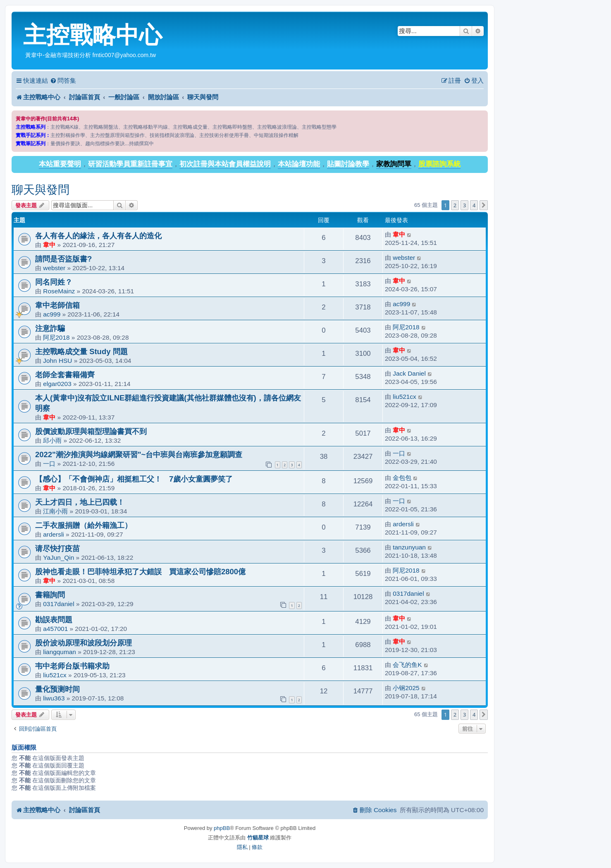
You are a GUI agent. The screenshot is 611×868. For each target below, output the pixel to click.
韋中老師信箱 (57, 305)
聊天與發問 (41, 190)
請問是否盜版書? (63, 259)
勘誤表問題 (54, 620)
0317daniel (58, 604)
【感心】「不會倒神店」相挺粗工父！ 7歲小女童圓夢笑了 (134, 479)
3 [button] (464, 205)
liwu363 (54, 698)
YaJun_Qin (58, 557)
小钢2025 (406, 688)
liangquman (60, 652)
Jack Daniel (409, 373)
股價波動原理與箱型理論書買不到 (91, 431)
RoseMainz (59, 291)
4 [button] (474, 205)
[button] (484, 205)
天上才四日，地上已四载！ (80, 502)
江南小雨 (55, 511)
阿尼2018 (56, 337)
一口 (49, 464)
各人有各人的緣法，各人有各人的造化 (98, 236)
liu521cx (404, 397)
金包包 (402, 478)
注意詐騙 (50, 328)
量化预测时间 (57, 689)
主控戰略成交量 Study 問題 (81, 351)
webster (54, 268)
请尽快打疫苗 (57, 548)
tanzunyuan (409, 547)
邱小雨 (52, 440)
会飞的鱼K (407, 665)
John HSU (57, 361)
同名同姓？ (54, 282)
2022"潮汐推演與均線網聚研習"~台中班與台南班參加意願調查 (139, 454)
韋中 (49, 245)
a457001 (55, 629)
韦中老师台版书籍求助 (72, 666)
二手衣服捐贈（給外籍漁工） (84, 525)
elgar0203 (57, 384)
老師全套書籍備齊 (65, 375)
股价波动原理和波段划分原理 (84, 643)
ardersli (53, 534)
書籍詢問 (50, 595)
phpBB (222, 828)
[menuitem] (63, 81)
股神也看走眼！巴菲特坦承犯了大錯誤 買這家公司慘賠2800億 (140, 572)
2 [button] (455, 205)
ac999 (52, 314)
